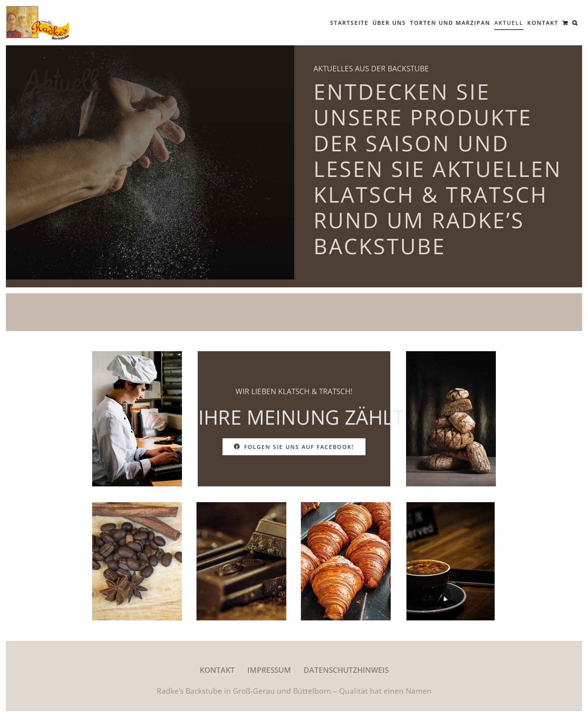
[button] (575, 23)
